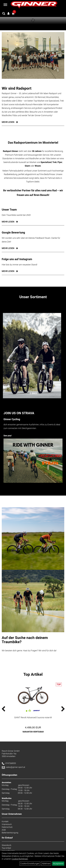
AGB (4, 830)
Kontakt (5, 821)
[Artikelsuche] (4, 14)
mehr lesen (8, 222)
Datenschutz (7, 827)
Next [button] (60, 709)
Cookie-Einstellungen (30, 864)
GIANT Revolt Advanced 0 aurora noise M (33, 717)
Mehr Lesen (8, 122)
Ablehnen (46, 864)
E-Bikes (34, 393)
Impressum (7, 824)
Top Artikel (33, 674)
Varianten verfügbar (33, 732)
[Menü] (5, 5)
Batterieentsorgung (10, 833)
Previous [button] (6, 709)
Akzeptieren (58, 864)
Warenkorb (6, 845)
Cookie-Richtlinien (20, 859)
